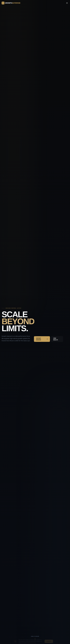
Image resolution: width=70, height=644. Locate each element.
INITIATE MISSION (42, 339)
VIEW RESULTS (56, 339)
